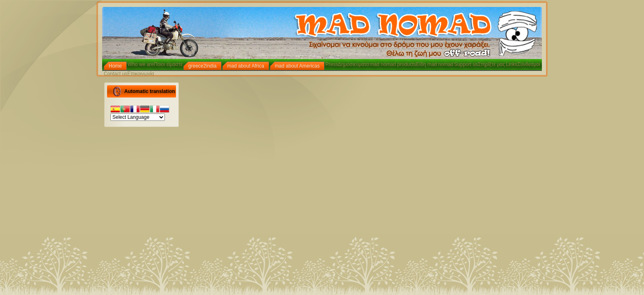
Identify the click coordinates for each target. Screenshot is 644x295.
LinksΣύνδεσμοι (523, 64)
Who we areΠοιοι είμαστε (155, 64)
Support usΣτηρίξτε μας (480, 64)
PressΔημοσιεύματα (347, 64)
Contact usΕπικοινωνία (129, 74)
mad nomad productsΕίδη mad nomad (412, 64)
